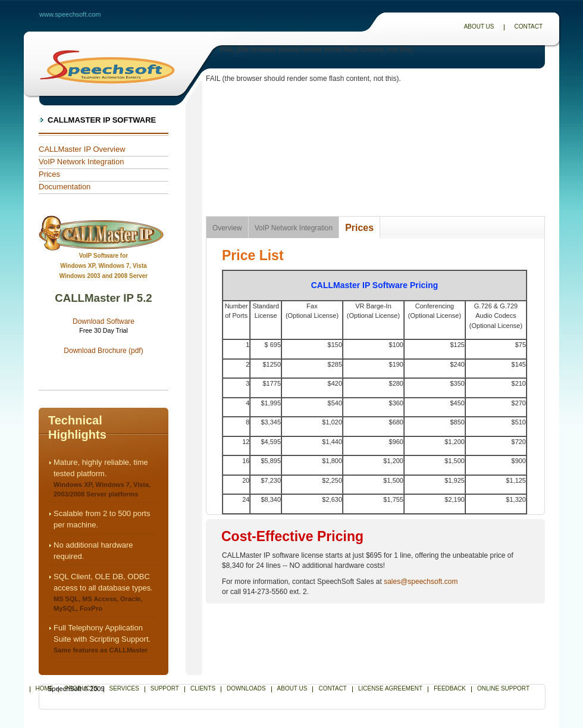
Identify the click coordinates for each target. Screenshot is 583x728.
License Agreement (390, 688)
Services (124, 688)
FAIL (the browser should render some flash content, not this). (318, 49)
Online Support (503, 688)
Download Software (104, 321)
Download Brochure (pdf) (103, 351)
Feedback (450, 688)
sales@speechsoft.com (421, 582)
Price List (253, 255)
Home (45, 688)
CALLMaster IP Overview (82, 149)
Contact (528, 26)
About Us (479, 26)
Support (165, 688)
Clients (203, 688)
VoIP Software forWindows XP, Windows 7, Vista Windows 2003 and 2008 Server (104, 266)
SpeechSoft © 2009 (76, 689)
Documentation (65, 187)
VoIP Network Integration (81, 162)
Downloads (246, 688)
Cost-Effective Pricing (292, 536)
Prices (49, 174)
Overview (227, 228)
